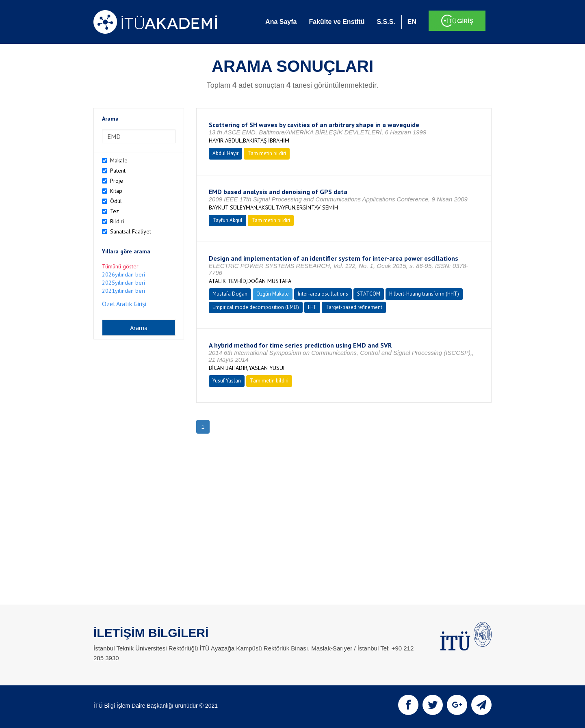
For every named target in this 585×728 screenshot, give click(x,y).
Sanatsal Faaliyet (131, 231)
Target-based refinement (354, 307)
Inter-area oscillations (323, 294)
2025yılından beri (123, 283)
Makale (119, 160)
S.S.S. (386, 22)
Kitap (116, 191)
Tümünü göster (120, 266)
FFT (312, 307)
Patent (118, 171)
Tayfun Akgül (227, 220)
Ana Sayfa (281, 22)
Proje (117, 181)
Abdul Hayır (225, 153)
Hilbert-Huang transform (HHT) (424, 294)
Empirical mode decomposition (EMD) (256, 307)
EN (412, 22)
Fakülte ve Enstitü (337, 22)
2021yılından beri (123, 291)
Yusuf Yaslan (227, 381)
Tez (115, 211)
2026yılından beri (123, 274)
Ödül (116, 201)
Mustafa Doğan (230, 294)
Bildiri (117, 221)
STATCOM (369, 294)
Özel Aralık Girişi (124, 304)
